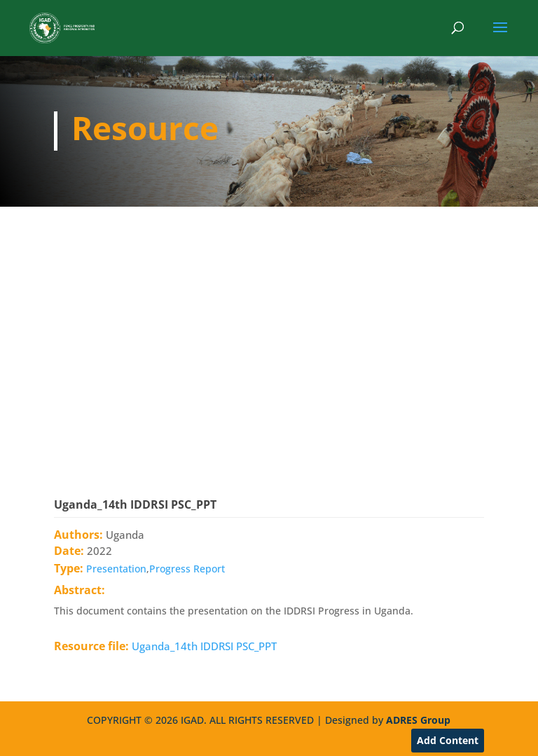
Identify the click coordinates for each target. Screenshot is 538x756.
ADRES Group (418, 720)
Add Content (448, 740)
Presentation (116, 569)
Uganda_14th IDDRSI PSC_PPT (204, 646)
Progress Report (187, 569)
